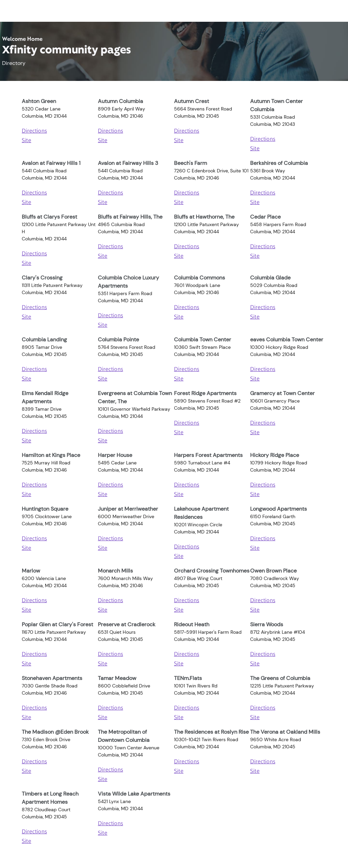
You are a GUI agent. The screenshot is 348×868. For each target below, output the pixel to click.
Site (27, 141)
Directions (34, 131)
